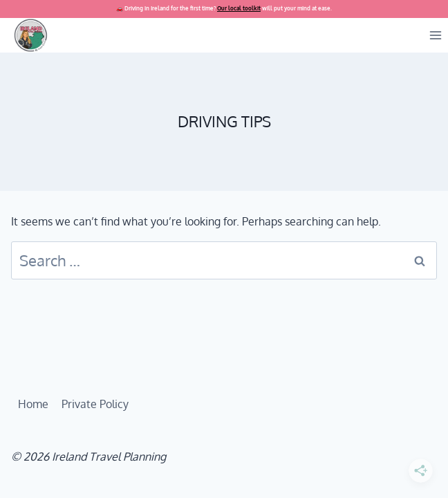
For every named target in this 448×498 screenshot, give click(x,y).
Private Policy (95, 404)
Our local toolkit (239, 8)
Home (33, 404)
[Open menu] (435, 35)
